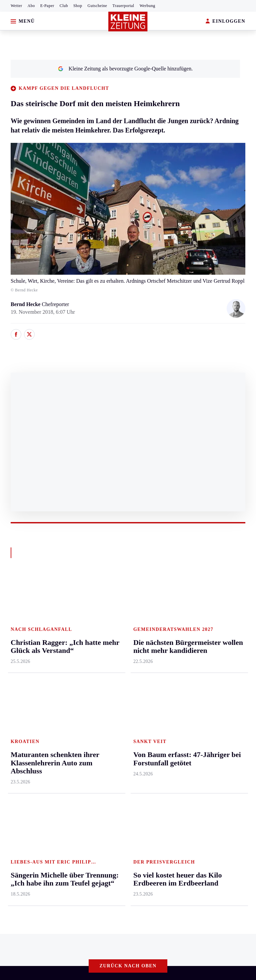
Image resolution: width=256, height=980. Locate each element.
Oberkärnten (71, 658)
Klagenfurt (69, 619)
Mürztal (14, 670)
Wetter (16, 6)
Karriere (105, 696)
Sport (141, 607)
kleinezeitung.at (42, 854)
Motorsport (147, 670)
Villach (65, 696)
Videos (212, 683)
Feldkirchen (70, 632)
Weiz (11, 722)
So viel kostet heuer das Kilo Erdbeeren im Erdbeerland (74, 784)
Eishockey (146, 696)
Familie (104, 709)
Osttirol (66, 670)
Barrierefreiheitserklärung (117, 830)
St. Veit (65, 683)
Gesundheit (108, 619)
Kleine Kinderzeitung (228, 632)
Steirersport (147, 619)
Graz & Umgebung (26, 632)
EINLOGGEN (225, 22)
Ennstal (13, 619)
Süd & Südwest (22, 696)
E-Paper (47, 6)
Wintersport (147, 683)
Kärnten (67, 607)
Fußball (143, 645)
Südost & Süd (20, 709)
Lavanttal (68, 645)
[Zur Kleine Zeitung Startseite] (128, 22)
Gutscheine (97, 6)
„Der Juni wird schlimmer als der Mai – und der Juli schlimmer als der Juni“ (96, 804)
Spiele (182, 658)
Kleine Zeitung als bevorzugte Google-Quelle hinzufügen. (125, 69)
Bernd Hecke (26, 304)
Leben (103, 607)
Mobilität (106, 632)
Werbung (147, 6)
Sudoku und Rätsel (225, 658)
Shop (78, 6)
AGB (42, 830)
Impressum (18, 830)
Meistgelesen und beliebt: (34, 761)
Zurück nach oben (128, 589)
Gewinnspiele (219, 645)
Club (64, 6)
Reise (102, 658)
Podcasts (214, 670)
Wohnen (105, 670)
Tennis (142, 658)
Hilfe (181, 619)
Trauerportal (123, 6)
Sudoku (184, 670)
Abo (31, 6)
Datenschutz (67, 830)
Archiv (183, 645)
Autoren (184, 632)
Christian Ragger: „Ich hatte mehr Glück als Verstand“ (73, 794)
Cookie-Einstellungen (177, 830)
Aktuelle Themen (224, 607)
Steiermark (18, 607)
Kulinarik (106, 683)
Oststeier (15, 683)
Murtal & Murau (23, 658)
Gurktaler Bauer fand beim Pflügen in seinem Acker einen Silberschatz (90, 774)
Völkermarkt (71, 709)
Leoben (13, 645)
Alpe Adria (216, 619)
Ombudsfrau (110, 645)
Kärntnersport (149, 632)
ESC (209, 696)
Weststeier (16, 734)
